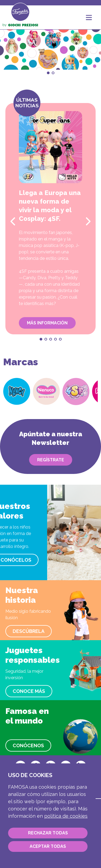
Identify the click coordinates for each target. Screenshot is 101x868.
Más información (47, 323)
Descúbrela (29, 631)
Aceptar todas (48, 846)
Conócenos (28, 745)
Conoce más (29, 691)
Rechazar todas (48, 833)
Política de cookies (66, 816)
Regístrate (51, 460)
